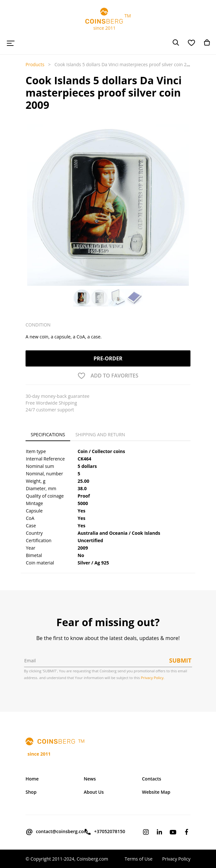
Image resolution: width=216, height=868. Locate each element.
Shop (31, 792)
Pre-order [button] (108, 358)
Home (32, 779)
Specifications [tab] (48, 434)
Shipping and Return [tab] (100, 434)
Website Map (156, 792)
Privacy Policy (176, 859)
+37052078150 (104, 832)
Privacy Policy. (153, 678)
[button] (32, 189)
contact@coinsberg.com (50, 832)
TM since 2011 (108, 19)
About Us (94, 792)
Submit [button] (180, 660)
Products (35, 64)
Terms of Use (138, 859)
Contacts (151, 779)
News (90, 779)
